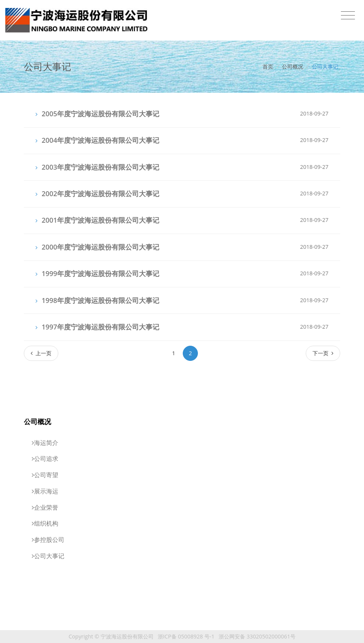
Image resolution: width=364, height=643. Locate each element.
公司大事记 (325, 66)
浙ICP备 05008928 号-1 (186, 636)
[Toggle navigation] (348, 16)
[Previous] (41, 353)
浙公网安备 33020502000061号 (257, 636)
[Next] (323, 353)
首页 (268, 66)
